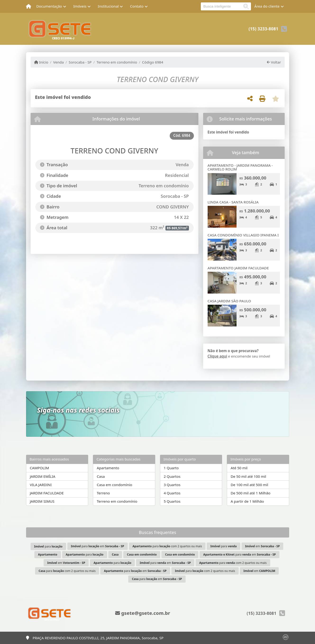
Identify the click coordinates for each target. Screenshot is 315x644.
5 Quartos (172, 501)
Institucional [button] (108, 6)
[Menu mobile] (29, 6)
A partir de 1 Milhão (247, 501)
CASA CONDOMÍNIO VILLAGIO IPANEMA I (243, 235)
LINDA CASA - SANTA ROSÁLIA (233, 202)
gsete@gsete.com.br (143, 613)
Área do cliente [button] (267, 6)
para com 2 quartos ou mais (167, 546)
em (262, 546)
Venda (58, 62)
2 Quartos (172, 476)
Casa (101, 476)
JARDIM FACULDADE (47, 493)
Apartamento (108, 468)
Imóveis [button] (80, 6)
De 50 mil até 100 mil (248, 476)
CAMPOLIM (39, 468)
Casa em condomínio (114, 485)
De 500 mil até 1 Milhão (250, 493)
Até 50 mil (239, 468)
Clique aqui (217, 356)
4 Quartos (172, 493)
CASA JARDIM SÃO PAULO (229, 301)
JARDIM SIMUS (42, 501)
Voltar (274, 62)
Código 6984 (153, 62)
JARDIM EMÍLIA (43, 476)
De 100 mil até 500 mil (249, 485)
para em (98, 546)
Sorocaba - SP (80, 62)
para (48, 546)
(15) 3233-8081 (264, 29)
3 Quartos (172, 485)
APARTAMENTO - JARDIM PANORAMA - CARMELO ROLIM (240, 167)
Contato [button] (137, 6)
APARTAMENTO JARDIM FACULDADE (238, 268)
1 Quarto (171, 468)
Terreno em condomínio (117, 62)
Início (41, 62)
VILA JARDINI (41, 485)
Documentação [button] (49, 6)
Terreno (103, 493)
